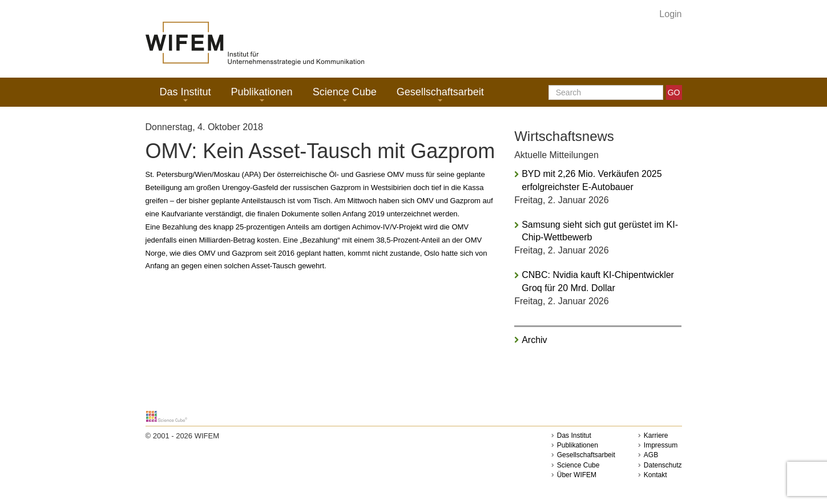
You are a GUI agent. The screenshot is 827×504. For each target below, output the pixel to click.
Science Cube (345, 94)
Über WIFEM (577, 475)
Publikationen (262, 94)
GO (674, 92)
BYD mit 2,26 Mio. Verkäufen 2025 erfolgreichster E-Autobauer (592, 180)
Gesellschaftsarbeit (440, 94)
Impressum (661, 445)
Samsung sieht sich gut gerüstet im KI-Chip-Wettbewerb (600, 231)
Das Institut (185, 94)
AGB (651, 455)
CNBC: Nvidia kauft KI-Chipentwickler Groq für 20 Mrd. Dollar (598, 281)
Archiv (534, 340)
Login (670, 14)
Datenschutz (663, 465)
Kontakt (655, 475)
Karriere (656, 436)
